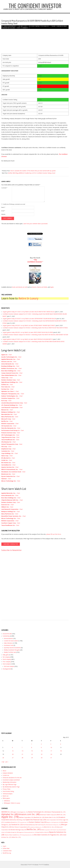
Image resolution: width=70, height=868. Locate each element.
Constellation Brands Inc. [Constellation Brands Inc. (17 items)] (12, 822)
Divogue (36, 865)
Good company (35, 26)
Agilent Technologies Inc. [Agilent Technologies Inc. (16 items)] (20, 812)
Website (3, 214)
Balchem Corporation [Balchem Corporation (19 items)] (26, 817)
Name (3, 207)
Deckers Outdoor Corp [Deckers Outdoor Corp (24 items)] (38, 822)
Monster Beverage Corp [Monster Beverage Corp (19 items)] (18, 830)
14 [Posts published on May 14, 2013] (22, 751)
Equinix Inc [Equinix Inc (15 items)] (57, 822)
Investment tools (9, 645)
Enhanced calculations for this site (12, 778)
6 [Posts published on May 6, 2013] (12, 748)
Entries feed (6, 848)
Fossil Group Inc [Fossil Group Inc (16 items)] (43, 825)
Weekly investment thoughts (12, 650)
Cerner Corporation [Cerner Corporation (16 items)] (52, 820)
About (4, 771)
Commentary (6, 636)
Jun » (7, 762)
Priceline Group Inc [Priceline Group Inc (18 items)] (12, 832)
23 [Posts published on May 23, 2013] (42, 754)
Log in (4, 846)
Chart (10, 355)
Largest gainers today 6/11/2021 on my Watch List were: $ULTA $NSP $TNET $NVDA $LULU (29, 312)
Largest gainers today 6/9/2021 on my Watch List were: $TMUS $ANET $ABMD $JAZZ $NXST (29, 325)
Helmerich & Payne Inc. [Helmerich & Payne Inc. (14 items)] (54, 825)
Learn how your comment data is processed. (36, 224)
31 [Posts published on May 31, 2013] (51, 758)
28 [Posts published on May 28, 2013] (22, 758)
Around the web (7, 634)
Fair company (6, 657)
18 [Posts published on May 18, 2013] (61, 751)
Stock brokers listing (8, 791)
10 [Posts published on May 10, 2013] (51, 748)
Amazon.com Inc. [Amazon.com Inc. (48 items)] (29, 814)
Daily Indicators (8, 643)
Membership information (9, 782)
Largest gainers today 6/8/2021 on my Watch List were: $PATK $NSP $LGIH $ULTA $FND (28, 332)
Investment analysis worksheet (11, 780)
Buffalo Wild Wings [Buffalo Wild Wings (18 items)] (19, 820)
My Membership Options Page (11, 787)
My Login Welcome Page (9, 785)
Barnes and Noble (42, 287)
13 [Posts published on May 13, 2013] (13, 751)
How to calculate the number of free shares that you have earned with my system (33, 171)
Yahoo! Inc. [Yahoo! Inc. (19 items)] (16, 837)
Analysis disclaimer (8, 773)
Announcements (8, 638)
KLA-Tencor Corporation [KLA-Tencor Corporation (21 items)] (21, 827)
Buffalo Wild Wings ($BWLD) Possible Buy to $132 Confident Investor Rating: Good (32, 173)
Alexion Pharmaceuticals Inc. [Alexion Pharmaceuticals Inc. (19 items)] (56, 812)
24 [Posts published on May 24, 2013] (51, 754)
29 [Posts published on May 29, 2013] (32, 758)
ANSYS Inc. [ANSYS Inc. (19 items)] (61, 815)
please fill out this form (54, 534)
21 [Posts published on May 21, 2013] (22, 754)
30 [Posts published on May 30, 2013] (42, 758)
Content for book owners (11, 641)
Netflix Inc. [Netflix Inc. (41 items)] (34, 829)
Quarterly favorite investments (12, 648)
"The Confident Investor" (35, 261)
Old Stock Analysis (9, 666)
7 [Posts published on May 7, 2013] (22, 748)
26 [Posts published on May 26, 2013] (3, 758)
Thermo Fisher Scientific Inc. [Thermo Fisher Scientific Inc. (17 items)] (13, 835)
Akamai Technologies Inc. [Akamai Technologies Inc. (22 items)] (37, 812)
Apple (52, 287)
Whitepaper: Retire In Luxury (12, 803)
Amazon (34, 287)
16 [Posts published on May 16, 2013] (42, 751)
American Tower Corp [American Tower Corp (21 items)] (48, 815)
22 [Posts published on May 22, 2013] (32, 754)
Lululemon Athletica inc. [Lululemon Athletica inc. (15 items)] (37, 827)
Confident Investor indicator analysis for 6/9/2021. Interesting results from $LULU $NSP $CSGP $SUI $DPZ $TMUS (35, 328)
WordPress (47, 865)
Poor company (7, 662)
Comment (4, 188)
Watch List (6, 796)
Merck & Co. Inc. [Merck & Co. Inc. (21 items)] (50, 827)
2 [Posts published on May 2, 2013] (41, 744)
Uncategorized (7, 669)
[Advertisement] (9, 587)
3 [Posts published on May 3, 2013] (51, 744)
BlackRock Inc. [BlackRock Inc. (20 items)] (39, 817)
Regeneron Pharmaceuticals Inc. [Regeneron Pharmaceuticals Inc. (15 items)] (28, 832)
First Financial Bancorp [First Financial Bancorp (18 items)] (30, 825)
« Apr (3, 762)
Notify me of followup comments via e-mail (14, 204)
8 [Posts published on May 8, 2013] (32, 748)
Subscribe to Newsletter (11, 550)
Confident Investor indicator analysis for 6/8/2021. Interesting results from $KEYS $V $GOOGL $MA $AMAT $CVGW (35, 335)
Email (3, 211)
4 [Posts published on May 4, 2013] (61, 744)
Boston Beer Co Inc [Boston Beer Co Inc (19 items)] (52, 817)
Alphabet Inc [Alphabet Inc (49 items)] (10, 814)
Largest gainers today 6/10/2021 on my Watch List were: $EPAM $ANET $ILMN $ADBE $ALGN (29, 319)
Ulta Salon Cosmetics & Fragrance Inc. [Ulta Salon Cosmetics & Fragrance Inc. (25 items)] (48, 835)
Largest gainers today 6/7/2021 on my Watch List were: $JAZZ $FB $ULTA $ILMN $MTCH (28, 339)
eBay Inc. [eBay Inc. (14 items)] (50, 822)
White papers (6, 798)
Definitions (7, 801)
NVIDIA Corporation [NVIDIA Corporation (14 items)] (47, 830)
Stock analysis (44, 26)
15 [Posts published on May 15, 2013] (32, 751)
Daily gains (6, 655)
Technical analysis (8, 794)
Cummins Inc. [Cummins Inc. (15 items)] (24, 822)
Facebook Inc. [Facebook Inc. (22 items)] (17, 825)
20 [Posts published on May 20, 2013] (13, 754)
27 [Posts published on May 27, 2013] (13, 758)
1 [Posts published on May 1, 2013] (32, 744)
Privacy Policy (6, 789)
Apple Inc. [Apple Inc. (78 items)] (10, 817)
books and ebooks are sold (20, 287)
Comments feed (7, 851)
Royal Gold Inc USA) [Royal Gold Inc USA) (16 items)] (43, 832)
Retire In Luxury (28, 298)
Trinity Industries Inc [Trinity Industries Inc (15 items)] (28, 835)
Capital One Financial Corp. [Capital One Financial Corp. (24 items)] (35, 820)
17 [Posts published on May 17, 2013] (51, 751)
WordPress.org (7, 853)
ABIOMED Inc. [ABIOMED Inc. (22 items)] (7, 812)
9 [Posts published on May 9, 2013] (41, 748)
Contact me (6, 775)
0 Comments (24, 28)
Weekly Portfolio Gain (10, 652)
